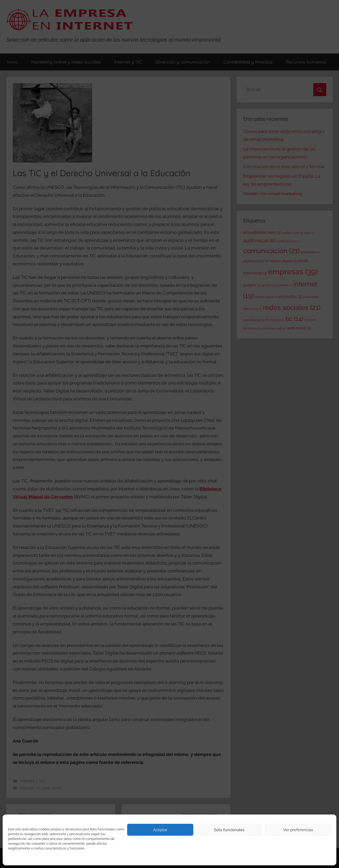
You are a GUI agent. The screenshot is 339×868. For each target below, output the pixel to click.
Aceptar (160, 830)
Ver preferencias (298, 830)
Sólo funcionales (229, 830)
